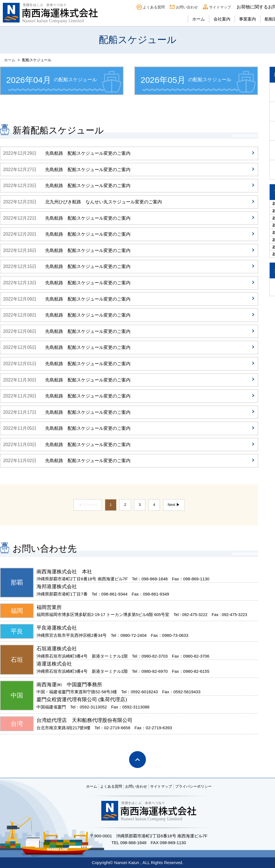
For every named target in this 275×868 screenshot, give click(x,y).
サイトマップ (220, 7)
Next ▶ (174, 505)
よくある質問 (154, 7)
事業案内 (247, 19)
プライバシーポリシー (193, 786)
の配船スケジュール (51, 80)
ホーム (199, 19)
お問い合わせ (187, 7)
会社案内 (222, 19)
